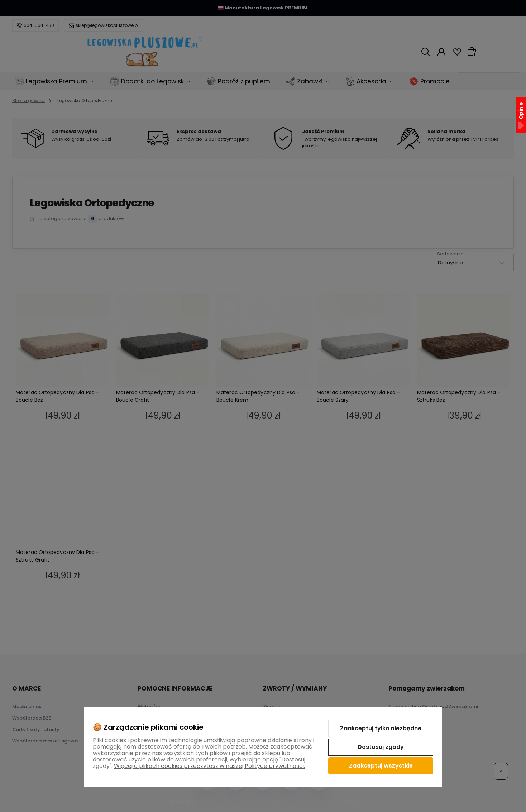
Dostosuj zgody (381, 747)
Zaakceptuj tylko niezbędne (381, 728)
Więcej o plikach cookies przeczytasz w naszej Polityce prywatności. (209, 766)
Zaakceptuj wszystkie (381, 766)
